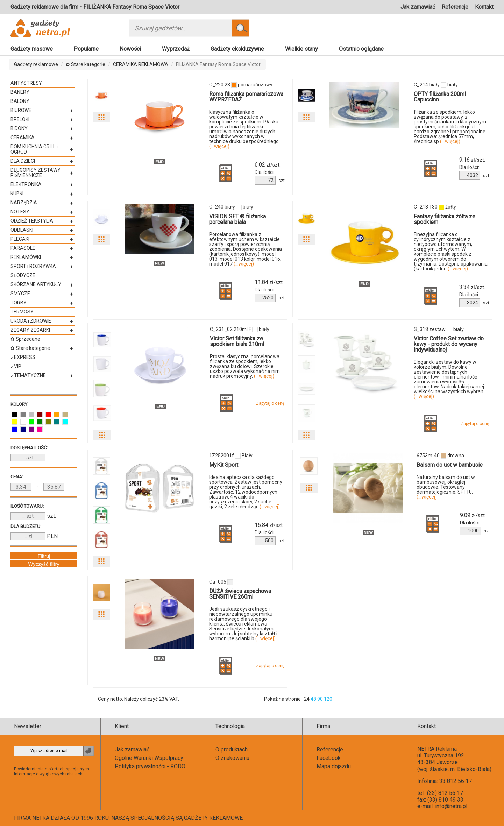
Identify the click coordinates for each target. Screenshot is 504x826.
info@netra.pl (451, 806)
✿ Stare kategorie (86, 64)
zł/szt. (268, 165)
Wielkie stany (301, 49)
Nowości (130, 49)
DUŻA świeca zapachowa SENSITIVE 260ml (240, 594)
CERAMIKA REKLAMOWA (141, 64)
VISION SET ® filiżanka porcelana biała (237, 219)
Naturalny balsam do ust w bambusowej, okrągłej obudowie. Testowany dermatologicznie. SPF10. (446, 487)
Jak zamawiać (418, 7)
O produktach (232, 750)
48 (313, 699)
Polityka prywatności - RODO (150, 766)
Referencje (455, 7)
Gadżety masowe (32, 49)
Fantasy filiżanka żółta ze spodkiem (445, 219)
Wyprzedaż (176, 49)
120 (328, 699)
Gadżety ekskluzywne (237, 49)
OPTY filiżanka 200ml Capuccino (440, 97)
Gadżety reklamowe (36, 64)
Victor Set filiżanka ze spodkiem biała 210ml (237, 341)
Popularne (86, 49)
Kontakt (484, 7)
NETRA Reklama (437, 749)
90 (320, 699)
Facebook (329, 758)
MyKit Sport (224, 465)
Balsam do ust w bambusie (450, 465)
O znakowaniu (232, 758)
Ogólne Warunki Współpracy (149, 758)
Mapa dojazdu (334, 766)
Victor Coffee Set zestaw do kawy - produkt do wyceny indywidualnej (449, 344)
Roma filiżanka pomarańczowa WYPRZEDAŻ (246, 97)
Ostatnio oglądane (361, 49)
